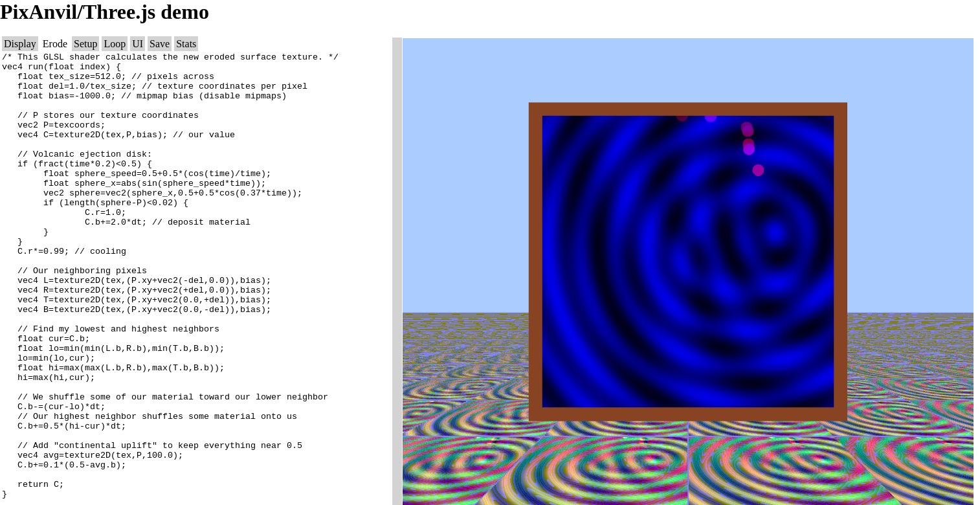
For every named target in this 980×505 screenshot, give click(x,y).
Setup (85, 44)
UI (138, 44)
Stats (186, 44)
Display (20, 44)
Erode (55, 44)
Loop (115, 44)
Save (160, 44)
